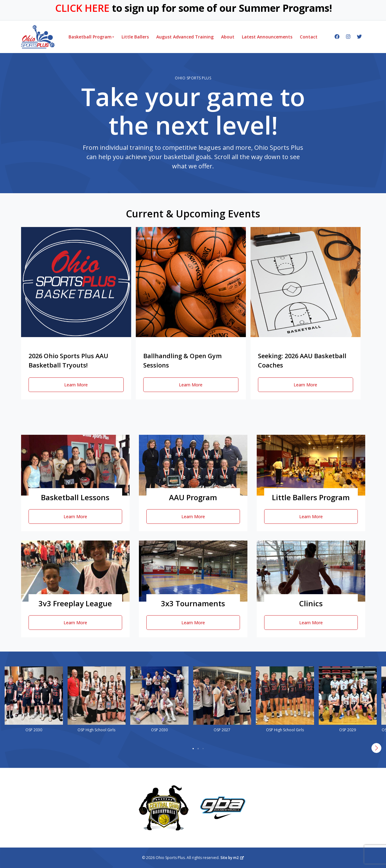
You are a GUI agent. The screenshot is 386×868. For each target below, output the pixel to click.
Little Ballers (135, 37)
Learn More (76, 385)
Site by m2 (232, 858)
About (228, 37)
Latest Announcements (267, 37)
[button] (193, 749)
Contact (309, 37)
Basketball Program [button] (90, 37)
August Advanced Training (185, 37)
